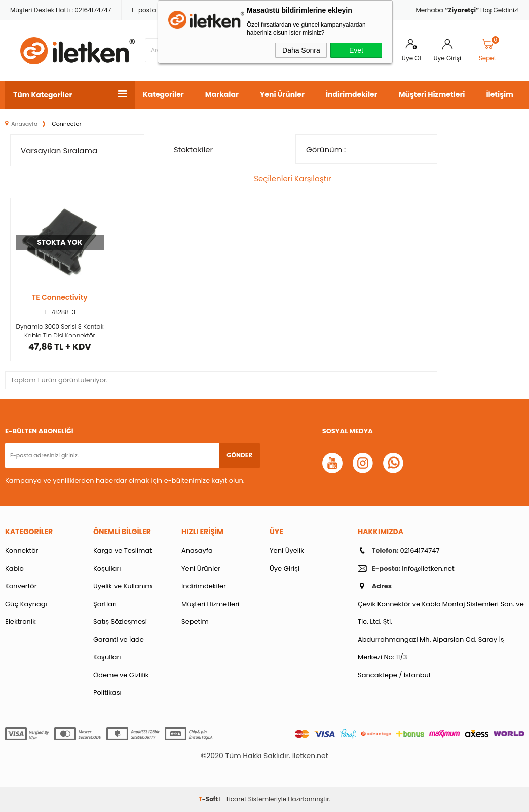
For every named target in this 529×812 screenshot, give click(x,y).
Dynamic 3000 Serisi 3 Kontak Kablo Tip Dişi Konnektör (60, 330)
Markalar (222, 94)
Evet (356, 50)
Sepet (489, 50)
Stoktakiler (187, 149)
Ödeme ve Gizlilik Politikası (121, 684)
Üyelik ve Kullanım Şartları (123, 595)
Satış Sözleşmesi (120, 622)
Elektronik (21, 622)
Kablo (14, 568)
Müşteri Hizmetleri (432, 94)
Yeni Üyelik (287, 551)
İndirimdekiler (352, 94)
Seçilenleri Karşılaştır (287, 178)
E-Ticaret (233, 799)
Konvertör (21, 586)
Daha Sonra (301, 50)
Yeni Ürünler (282, 94)
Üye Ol (411, 58)
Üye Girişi (447, 58)
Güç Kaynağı (26, 604)
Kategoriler (163, 94)
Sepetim (195, 622)
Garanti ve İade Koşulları (119, 648)
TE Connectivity (60, 297)
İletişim (499, 94)
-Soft (209, 799)
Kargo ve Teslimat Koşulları (123, 559)
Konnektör (22, 551)
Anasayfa (197, 551)
